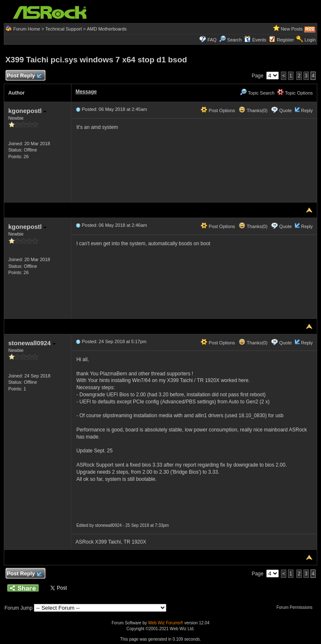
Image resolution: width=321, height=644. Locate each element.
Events (255, 40)
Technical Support (63, 29)
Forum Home (27, 29)
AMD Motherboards (107, 29)
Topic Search (257, 93)
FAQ (212, 40)
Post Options (218, 110)
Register (285, 40)
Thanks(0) (253, 110)
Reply (307, 110)
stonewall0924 (32, 343)
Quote (285, 110)
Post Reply (24, 76)
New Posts (292, 29)
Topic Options (295, 93)
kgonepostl (27, 111)
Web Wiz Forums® (166, 623)
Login (310, 40)
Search (234, 40)
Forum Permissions (296, 607)
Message (86, 92)
